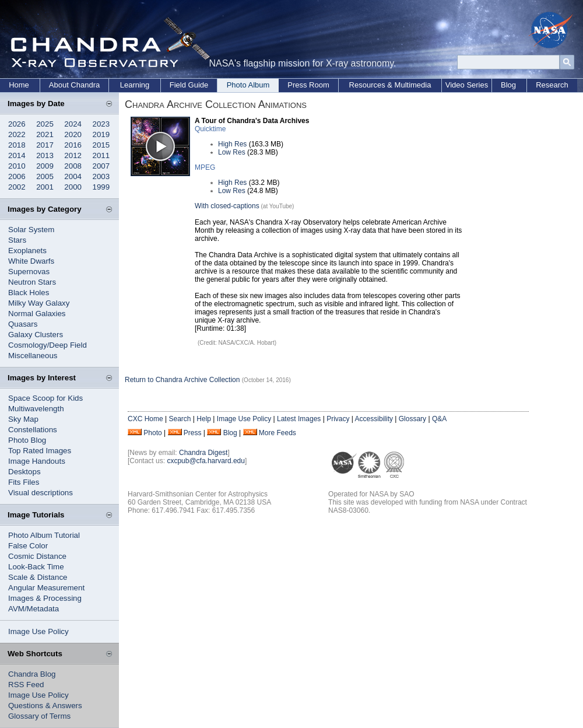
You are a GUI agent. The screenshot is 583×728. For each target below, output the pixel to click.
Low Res (232, 152)
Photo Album (248, 85)
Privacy (338, 419)
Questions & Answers (45, 706)
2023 (101, 124)
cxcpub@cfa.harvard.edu (206, 461)
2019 (101, 134)
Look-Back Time (36, 567)
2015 (101, 145)
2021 (45, 134)
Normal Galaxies (37, 314)
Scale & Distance (38, 577)
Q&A (439, 419)
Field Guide (189, 85)
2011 (101, 155)
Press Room (308, 85)
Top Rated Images (40, 451)
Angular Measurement (46, 588)
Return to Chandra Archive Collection (182, 380)
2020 (73, 134)
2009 (45, 166)
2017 (45, 145)
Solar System (31, 230)
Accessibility (374, 419)
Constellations (33, 430)
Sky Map (23, 419)
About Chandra (74, 85)
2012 (73, 155)
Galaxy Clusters (36, 335)
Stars (17, 240)
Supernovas (29, 272)
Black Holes (29, 293)
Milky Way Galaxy (39, 303)
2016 (73, 145)
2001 (45, 187)
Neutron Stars (32, 282)
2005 (45, 176)
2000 (73, 187)
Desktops (24, 472)
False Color (28, 546)
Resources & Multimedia (390, 85)
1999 (101, 187)
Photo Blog (27, 440)
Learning (135, 85)
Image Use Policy (38, 631)
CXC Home (145, 419)
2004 (73, 176)
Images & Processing (45, 598)
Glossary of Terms (39, 716)
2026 (17, 124)
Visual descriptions (41, 493)
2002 (17, 187)
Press (193, 433)
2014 (17, 155)
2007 (101, 166)
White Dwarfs (31, 261)
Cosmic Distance (37, 556)
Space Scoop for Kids (45, 398)
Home (19, 85)
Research (552, 85)
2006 (17, 176)
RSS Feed (26, 685)
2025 (45, 124)
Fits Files (24, 482)
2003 (101, 176)
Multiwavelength (36, 409)
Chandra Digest (203, 453)
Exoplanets (27, 251)
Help (204, 419)
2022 (17, 134)
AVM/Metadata (34, 609)
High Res (232, 144)
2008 (73, 166)
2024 (73, 124)
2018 (17, 145)
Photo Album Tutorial (44, 535)
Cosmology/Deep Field (48, 345)
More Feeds (278, 433)
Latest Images (299, 419)
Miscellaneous (33, 356)
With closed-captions (227, 206)
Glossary (412, 419)
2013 (45, 155)
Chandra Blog (32, 674)
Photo (152, 433)
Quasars (23, 324)
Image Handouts (37, 461)
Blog (508, 85)
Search (180, 419)
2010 (17, 166)
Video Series (467, 85)
